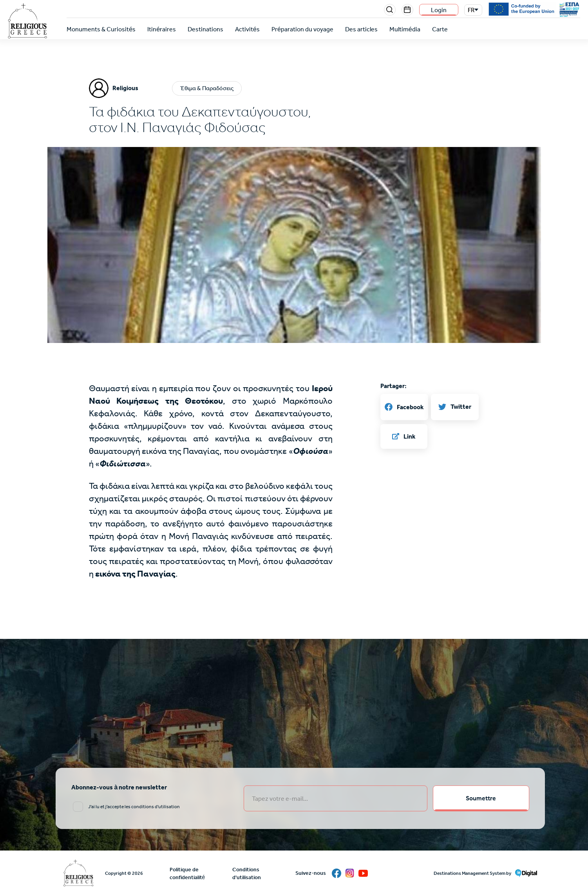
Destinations (205, 29)
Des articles (361, 29)
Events (407, 10)
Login (439, 10)
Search (390, 10)
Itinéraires (162, 29)
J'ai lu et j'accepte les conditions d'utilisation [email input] (134, 807)
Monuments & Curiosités (101, 29)
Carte (440, 29)
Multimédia (405, 29)
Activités (247, 29)
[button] (294, 297)
